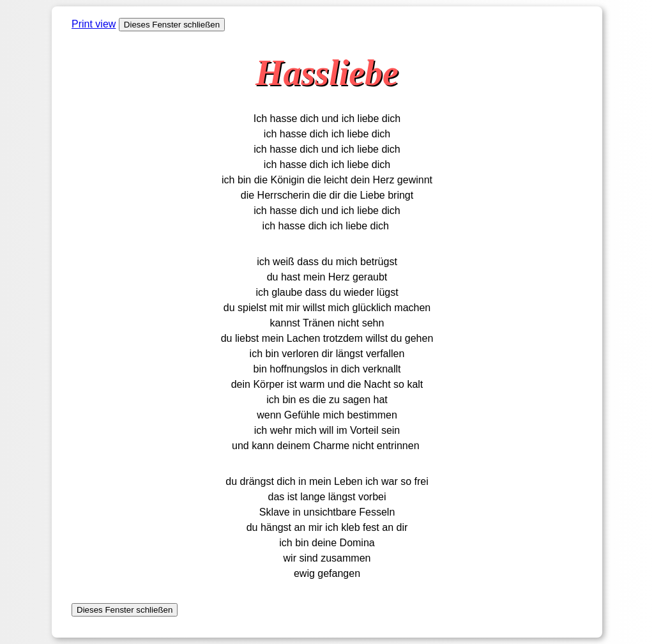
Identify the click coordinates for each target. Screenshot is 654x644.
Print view (94, 24)
